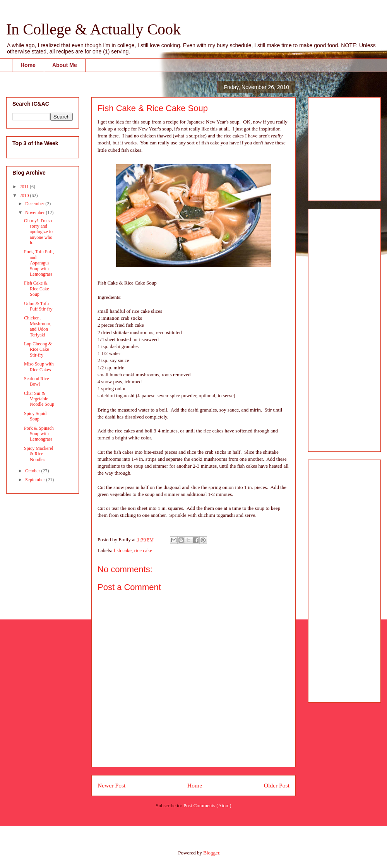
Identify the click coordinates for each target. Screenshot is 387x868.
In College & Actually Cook (93, 29)
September (36, 480)
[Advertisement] (337, 147)
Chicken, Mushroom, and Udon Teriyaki (38, 326)
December (35, 204)
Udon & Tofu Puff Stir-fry (38, 306)
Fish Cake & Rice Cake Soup (37, 289)
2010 (25, 196)
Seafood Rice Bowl (36, 381)
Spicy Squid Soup (35, 416)
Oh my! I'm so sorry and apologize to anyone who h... (38, 232)
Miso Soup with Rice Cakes (39, 367)
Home (28, 65)
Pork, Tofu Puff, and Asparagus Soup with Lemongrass (39, 263)
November (36, 213)
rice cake (143, 550)
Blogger (211, 853)
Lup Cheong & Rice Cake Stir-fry (38, 349)
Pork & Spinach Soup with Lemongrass (39, 434)
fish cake (123, 550)
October (33, 471)
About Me (65, 65)
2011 (25, 187)
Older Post (277, 785)
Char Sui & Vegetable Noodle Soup (39, 399)
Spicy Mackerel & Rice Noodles (39, 454)
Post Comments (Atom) (207, 805)
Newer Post (111, 785)
